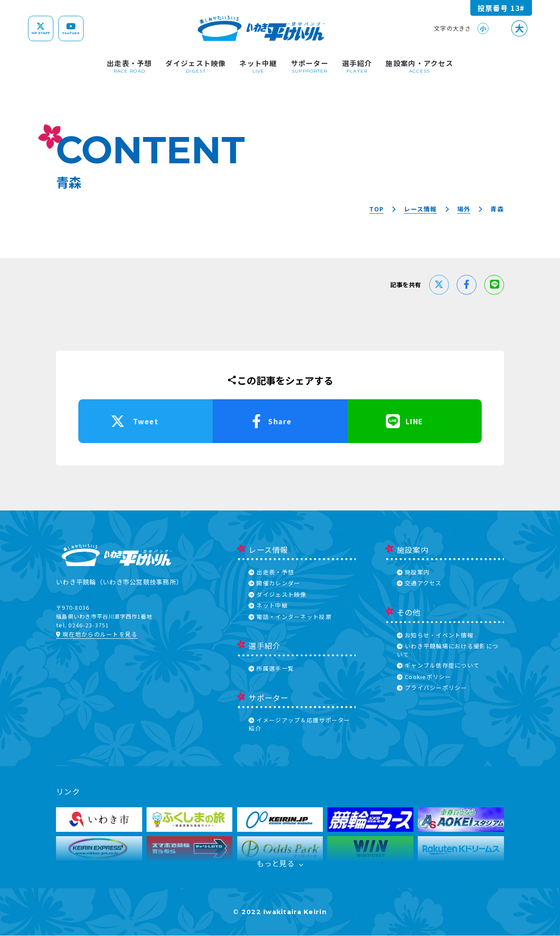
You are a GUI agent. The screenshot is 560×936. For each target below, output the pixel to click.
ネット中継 (268, 605)
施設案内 (413, 572)
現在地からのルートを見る (97, 634)
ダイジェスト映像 (277, 594)
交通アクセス (419, 583)
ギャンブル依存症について (438, 665)
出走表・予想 (271, 572)
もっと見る (280, 864)
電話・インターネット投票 (290, 617)
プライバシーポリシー (432, 688)
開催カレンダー (274, 583)
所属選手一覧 (271, 668)
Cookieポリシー (424, 677)
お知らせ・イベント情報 (435, 635)
